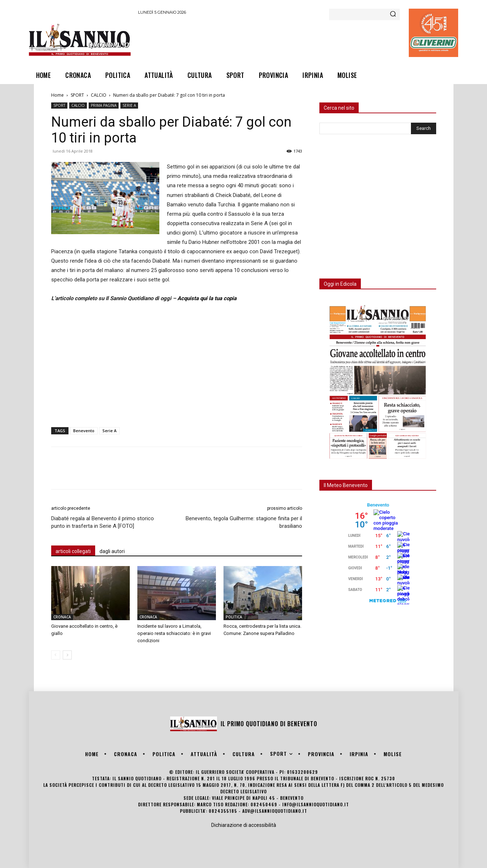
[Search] (393, 14)
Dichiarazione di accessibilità (244, 825)
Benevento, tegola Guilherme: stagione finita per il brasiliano (244, 522)
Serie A (109, 431)
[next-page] (67, 655)
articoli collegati (73, 551)
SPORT (77, 95)
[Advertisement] (269, 39)
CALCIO (99, 95)
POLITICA (234, 617)
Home (57, 95)
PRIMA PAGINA (104, 105)
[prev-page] (56, 655)
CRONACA (62, 617)
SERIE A (129, 105)
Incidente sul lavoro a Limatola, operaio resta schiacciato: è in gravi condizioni (174, 633)
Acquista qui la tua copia (207, 298)
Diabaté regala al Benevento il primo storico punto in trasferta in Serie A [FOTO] (103, 522)
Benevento (84, 431)
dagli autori (112, 551)
